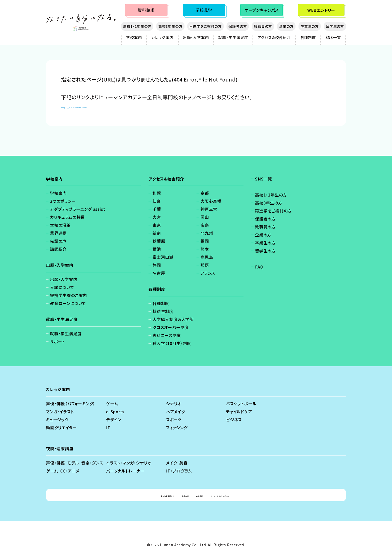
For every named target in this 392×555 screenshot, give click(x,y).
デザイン (114, 419)
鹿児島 (207, 257)
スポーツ (174, 419)
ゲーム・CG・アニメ (63, 471)
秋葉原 (159, 241)
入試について (62, 287)
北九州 (207, 233)
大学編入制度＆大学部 (173, 319)
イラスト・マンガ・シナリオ (129, 463)
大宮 (157, 217)
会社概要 (201, 495)
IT (108, 427)
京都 (205, 193)
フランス (208, 273)
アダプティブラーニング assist (77, 209)
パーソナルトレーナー (125, 471)
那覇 (205, 265)
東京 (157, 225)
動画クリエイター (61, 427)
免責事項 (176, 495)
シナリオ (174, 403)
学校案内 (134, 37)
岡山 (205, 217)
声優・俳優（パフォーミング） (71, 403)
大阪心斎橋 (211, 201)
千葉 (157, 209)
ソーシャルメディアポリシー (241, 495)
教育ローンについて (68, 303)
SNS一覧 (333, 37)
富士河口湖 (163, 257)
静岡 (157, 265)
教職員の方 (263, 26)
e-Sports (115, 411)
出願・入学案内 (196, 37)
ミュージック (57, 419)
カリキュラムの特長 (67, 217)
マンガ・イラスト (60, 411)
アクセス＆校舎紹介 (274, 37)
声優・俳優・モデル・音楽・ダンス (75, 463)
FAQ (259, 267)
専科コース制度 (167, 335)
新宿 (157, 233)
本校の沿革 (60, 225)
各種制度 (308, 37)
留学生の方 (335, 26)
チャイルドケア (239, 411)
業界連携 (58, 233)
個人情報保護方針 (143, 495)
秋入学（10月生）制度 (172, 343)
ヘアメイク (175, 411)
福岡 (205, 241)
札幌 (157, 193)
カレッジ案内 (162, 37)
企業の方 (286, 26)
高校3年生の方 (170, 26)
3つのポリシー (63, 201)
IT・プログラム (179, 471)
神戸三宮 (209, 209)
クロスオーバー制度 (171, 327)
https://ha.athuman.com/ (93, 106)
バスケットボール (241, 403)
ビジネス (234, 419)
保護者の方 (238, 26)
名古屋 (159, 273)
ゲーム (112, 403)
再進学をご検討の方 (205, 26)
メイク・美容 (177, 463)
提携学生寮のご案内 (68, 295)
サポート (58, 341)
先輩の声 (58, 241)
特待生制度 (163, 311)
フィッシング (177, 427)
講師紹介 (58, 249)
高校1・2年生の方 (137, 26)
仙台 (157, 201)
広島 (205, 225)
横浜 (157, 249)
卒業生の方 (310, 26)
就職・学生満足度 (233, 37)
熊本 (205, 249)
